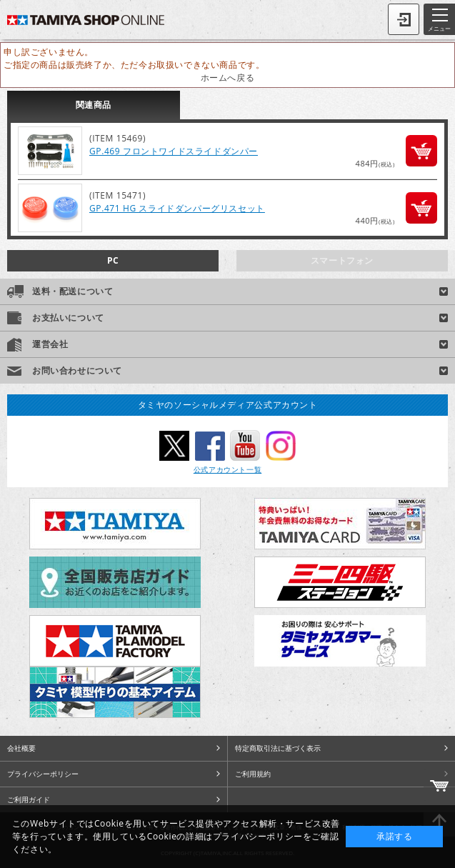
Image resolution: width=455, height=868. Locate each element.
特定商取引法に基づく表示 (278, 748)
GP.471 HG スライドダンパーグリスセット (177, 208)
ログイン (404, 19)
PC (113, 260)
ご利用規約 (253, 774)
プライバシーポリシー (43, 774)
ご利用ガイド (29, 799)
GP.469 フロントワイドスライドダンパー (174, 151)
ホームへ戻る (228, 78)
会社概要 (21, 748)
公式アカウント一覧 (227, 469)
